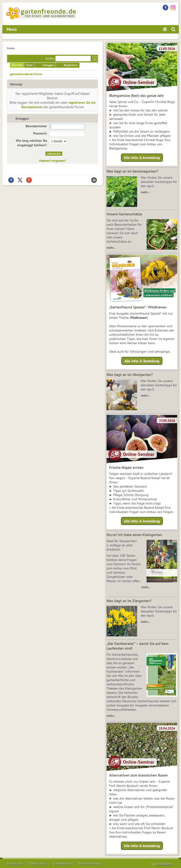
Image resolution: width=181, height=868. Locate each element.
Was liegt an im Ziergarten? (129, 601)
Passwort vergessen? (53, 161)
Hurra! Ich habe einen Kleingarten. (135, 535)
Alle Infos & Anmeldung (142, 158)
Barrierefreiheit (89, 864)
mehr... (111, 716)
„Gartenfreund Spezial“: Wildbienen (138, 307)
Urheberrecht (62, 864)
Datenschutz (38, 864)
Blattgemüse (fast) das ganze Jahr (137, 95)
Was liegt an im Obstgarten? (130, 375)
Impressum (15, 864)
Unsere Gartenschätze (124, 214)
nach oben (164, 864)
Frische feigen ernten (126, 467)
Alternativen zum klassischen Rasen (138, 775)
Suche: (50, 58)
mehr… (146, 192)
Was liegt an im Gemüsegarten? (132, 171)
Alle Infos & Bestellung (142, 361)
